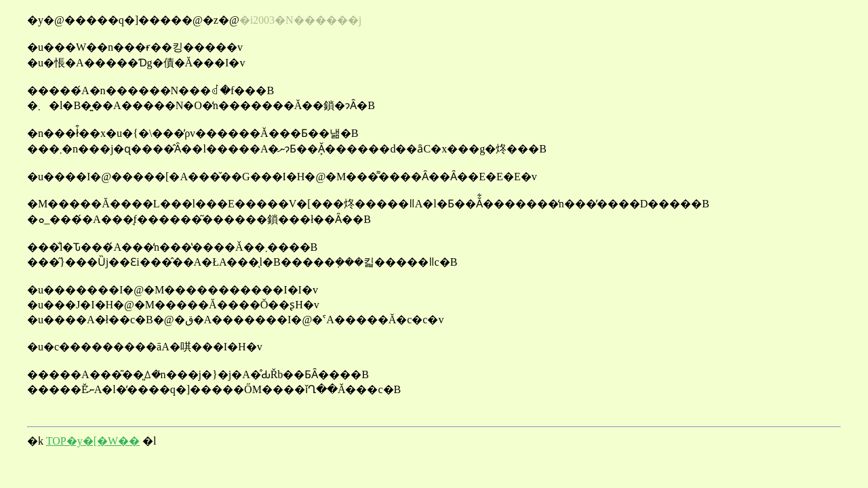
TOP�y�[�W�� (93, 441)
